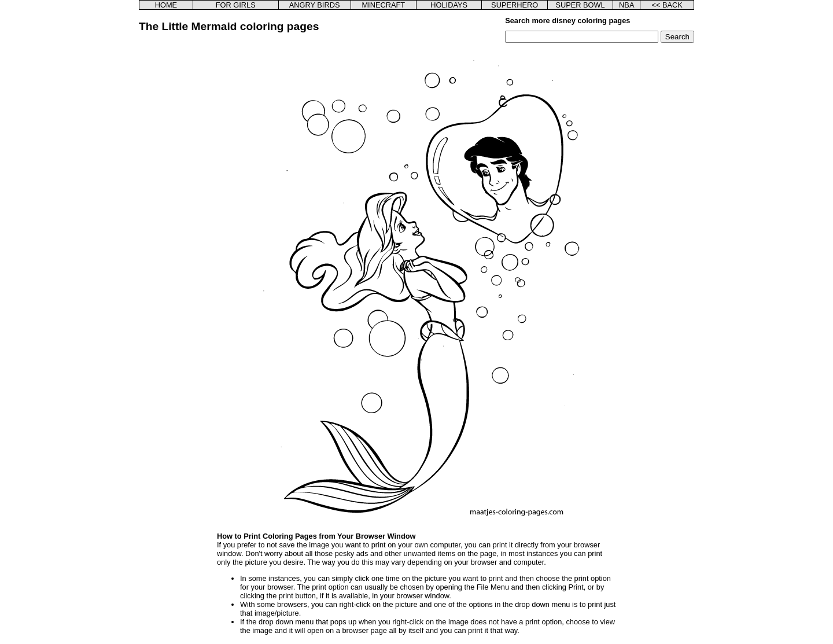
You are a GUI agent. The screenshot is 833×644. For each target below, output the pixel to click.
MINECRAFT (383, 5)
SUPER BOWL (580, 5)
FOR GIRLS (236, 5)
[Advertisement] (198, 216)
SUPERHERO (515, 5)
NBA (626, 5)
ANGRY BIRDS (315, 5)
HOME (166, 5)
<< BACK (667, 5)
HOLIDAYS (449, 5)
